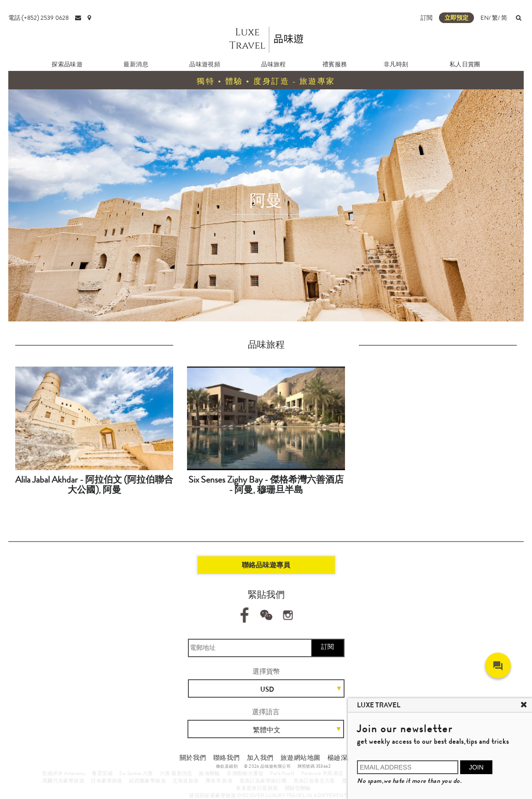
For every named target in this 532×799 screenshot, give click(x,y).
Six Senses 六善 (136, 773)
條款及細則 (227, 766)
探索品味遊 (67, 64)
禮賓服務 (335, 64)
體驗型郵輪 (298, 788)
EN (485, 18)
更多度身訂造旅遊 (257, 788)
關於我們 (193, 758)
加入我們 (260, 758)
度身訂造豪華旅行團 (263, 781)
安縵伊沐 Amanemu (64, 773)
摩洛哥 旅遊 (219, 781)
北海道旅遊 (185, 781)
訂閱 (327, 647)
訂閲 (427, 18)
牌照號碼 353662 (314, 766)
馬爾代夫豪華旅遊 (63, 781)
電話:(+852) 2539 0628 (38, 18)
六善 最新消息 (176, 773)
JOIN (476, 767)
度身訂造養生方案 (314, 781)
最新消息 (136, 64)
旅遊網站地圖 (300, 758)
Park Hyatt (282, 773)
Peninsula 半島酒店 (322, 773)
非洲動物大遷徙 (245, 773)
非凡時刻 (396, 64)
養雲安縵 (102, 773)
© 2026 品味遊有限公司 (267, 766)
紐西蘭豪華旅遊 (147, 781)
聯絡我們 (227, 758)
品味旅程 (274, 64)
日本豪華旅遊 (106, 781)
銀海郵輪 (210, 773)
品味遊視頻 (205, 64)
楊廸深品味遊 (347, 758)
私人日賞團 (465, 64)
